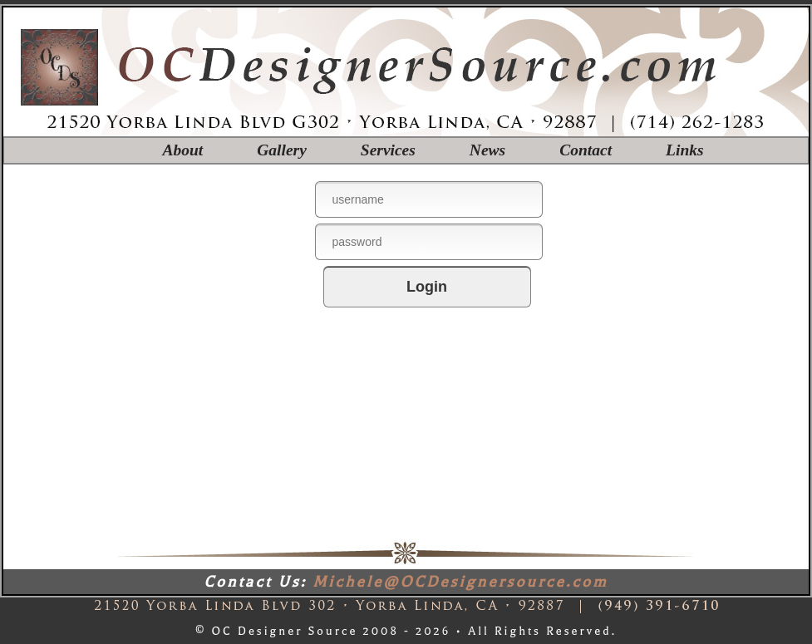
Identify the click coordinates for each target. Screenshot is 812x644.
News (487, 150)
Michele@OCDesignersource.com (460, 582)
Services (388, 150)
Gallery (282, 150)
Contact (586, 150)
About (182, 150)
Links (685, 150)
